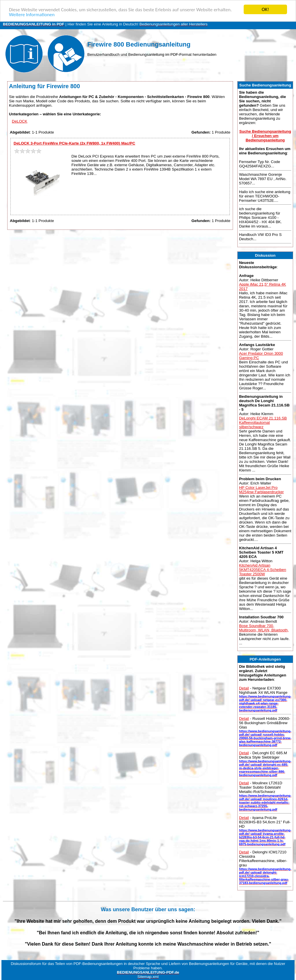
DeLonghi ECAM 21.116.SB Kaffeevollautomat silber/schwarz (263, 422)
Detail (244, 688)
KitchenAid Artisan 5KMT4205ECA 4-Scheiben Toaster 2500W (263, 570)
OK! (265, 9)
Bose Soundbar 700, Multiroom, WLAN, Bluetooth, (264, 628)
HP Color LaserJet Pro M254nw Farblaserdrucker (261, 489)
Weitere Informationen (32, 15)
